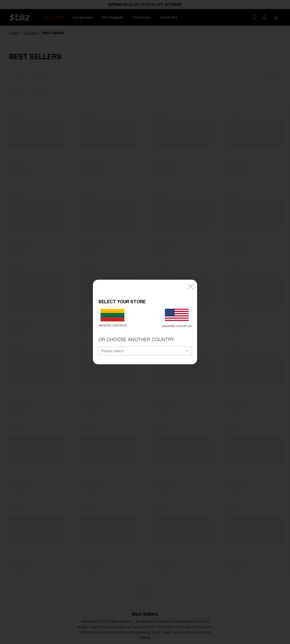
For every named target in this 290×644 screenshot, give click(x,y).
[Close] (191, 280)
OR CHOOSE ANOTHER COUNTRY (136, 333)
